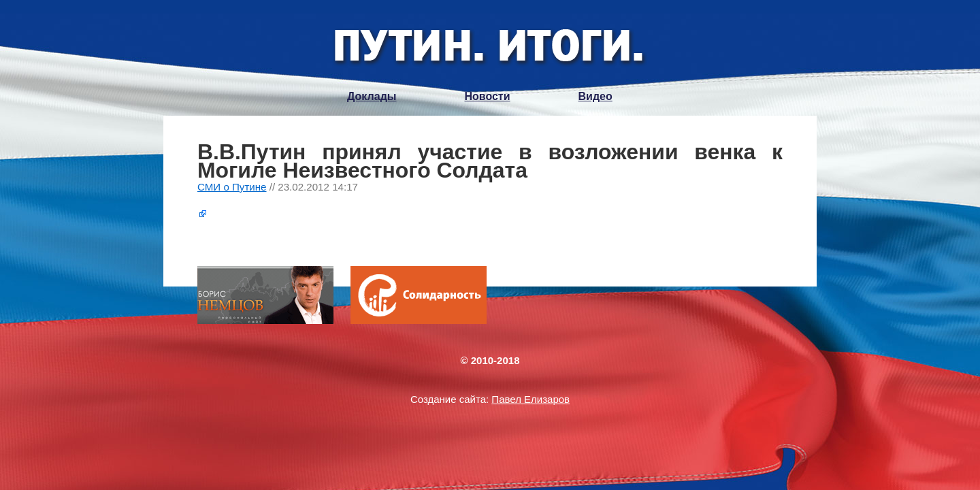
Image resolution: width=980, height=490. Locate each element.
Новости (487, 96)
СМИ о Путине (232, 187)
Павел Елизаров (530, 399)
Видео (595, 96)
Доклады (372, 96)
